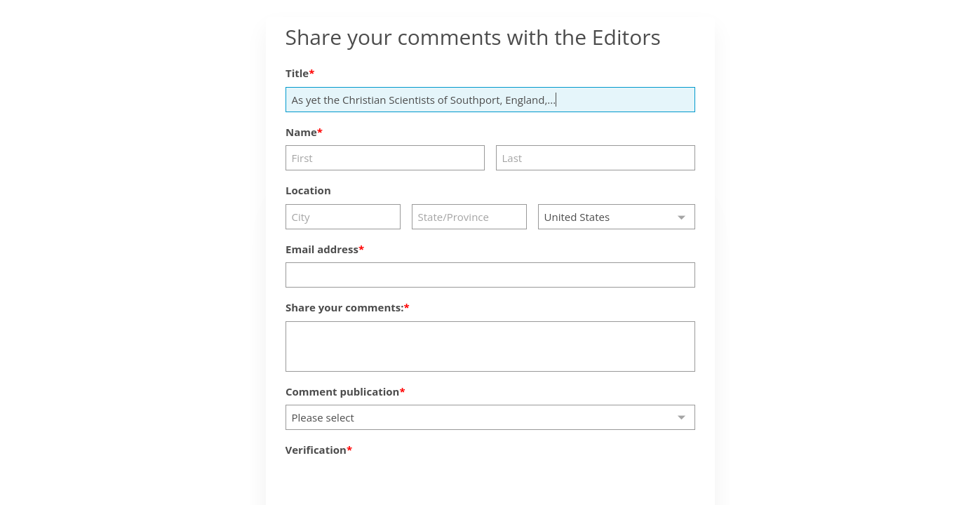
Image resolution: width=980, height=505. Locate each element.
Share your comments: (345, 307)
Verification (316, 450)
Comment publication (342, 391)
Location (308, 190)
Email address (322, 249)
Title (297, 73)
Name (301, 132)
